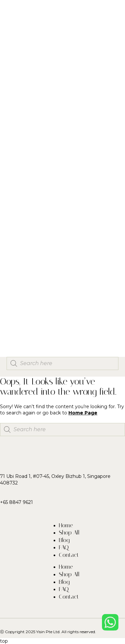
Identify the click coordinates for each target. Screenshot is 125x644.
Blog (64, 540)
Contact (69, 555)
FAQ (64, 547)
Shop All (69, 533)
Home (66, 525)
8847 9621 (21, 502)
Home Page (83, 413)
